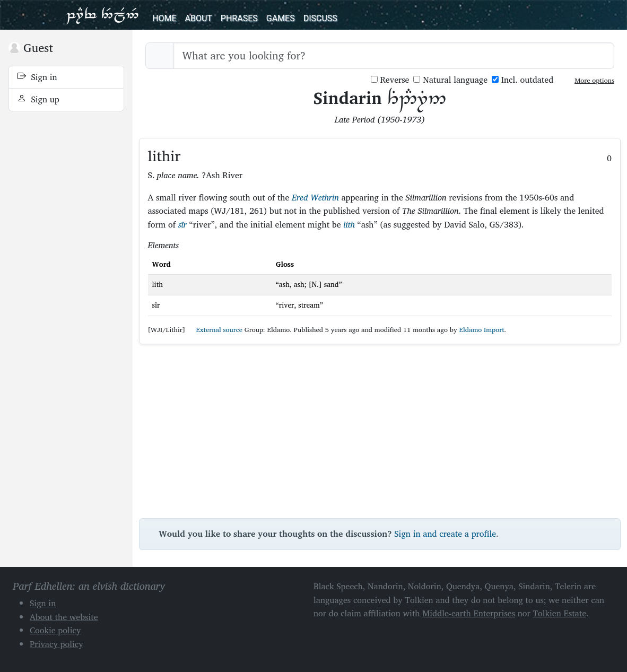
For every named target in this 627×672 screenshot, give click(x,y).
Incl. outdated (522, 80)
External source (215, 330)
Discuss (320, 18)
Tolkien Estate (559, 613)
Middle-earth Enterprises (469, 613)
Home (164, 18)
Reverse (390, 80)
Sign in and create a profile (445, 534)
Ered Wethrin (315, 197)
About (198, 18)
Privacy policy (56, 644)
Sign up (38, 99)
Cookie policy (55, 630)
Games (281, 18)
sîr (182, 224)
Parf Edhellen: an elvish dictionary (102, 15)
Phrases (239, 18)
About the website (64, 617)
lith (349, 224)
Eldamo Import (481, 330)
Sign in (37, 77)
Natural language (450, 80)
